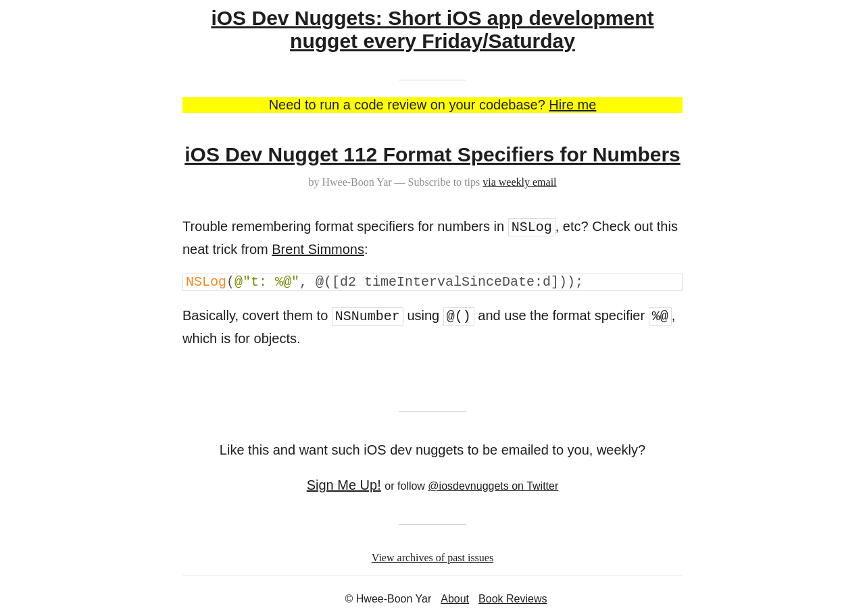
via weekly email (519, 182)
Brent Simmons (318, 249)
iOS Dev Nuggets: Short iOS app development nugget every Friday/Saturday (432, 29)
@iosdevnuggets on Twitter (493, 486)
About (455, 599)
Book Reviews (513, 599)
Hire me (572, 105)
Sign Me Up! (344, 485)
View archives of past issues (432, 558)
